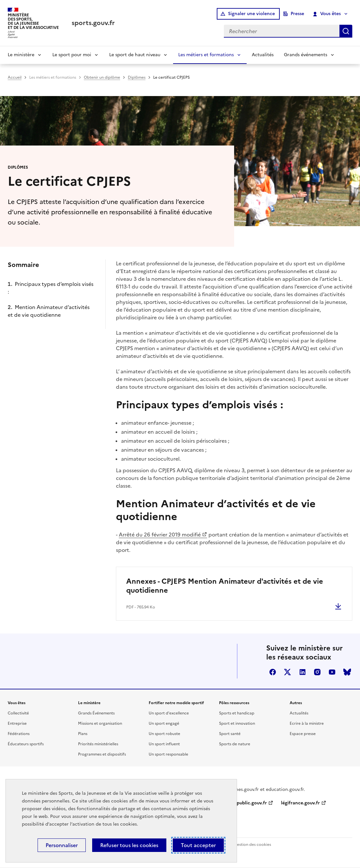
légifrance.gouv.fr (300, 803)
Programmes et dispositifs (102, 754)
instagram (317, 672)
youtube (332, 672)
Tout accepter (198, 845)
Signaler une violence (251, 14)
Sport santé (230, 734)
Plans (83, 734)
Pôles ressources (234, 703)
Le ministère (21, 55)
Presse (297, 14)
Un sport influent (164, 744)
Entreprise (17, 723)
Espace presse (303, 734)
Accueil (15, 77)
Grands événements (306, 55)
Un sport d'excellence (169, 713)
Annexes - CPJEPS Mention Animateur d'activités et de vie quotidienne (225, 586)
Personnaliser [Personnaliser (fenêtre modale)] (62, 845)
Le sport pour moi (72, 55)
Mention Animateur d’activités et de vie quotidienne (49, 311)
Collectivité (18, 713)
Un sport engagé (164, 723)
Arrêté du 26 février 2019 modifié (160, 535)
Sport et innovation (237, 723)
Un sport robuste (164, 734)
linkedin (303, 672)
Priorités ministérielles (98, 744)
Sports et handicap (237, 713)
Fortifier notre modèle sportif (176, 703)
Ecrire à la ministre (307, 723)
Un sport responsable (168, 754)
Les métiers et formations (206, 55)
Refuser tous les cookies (129, 845)
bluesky (347, 672)
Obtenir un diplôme (102, 77)
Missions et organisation (100, 723)
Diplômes (137, 77)
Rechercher (346, 31)
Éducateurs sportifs (26, 744)
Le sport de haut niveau (135, 55)
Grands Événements (96, 713)
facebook (273, 672)
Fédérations (19, 734)
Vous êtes (327, 14)
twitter (287, 672)
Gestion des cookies (252, 845)
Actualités (263, 55)
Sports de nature (235, 744)
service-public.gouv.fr (243, 803)
